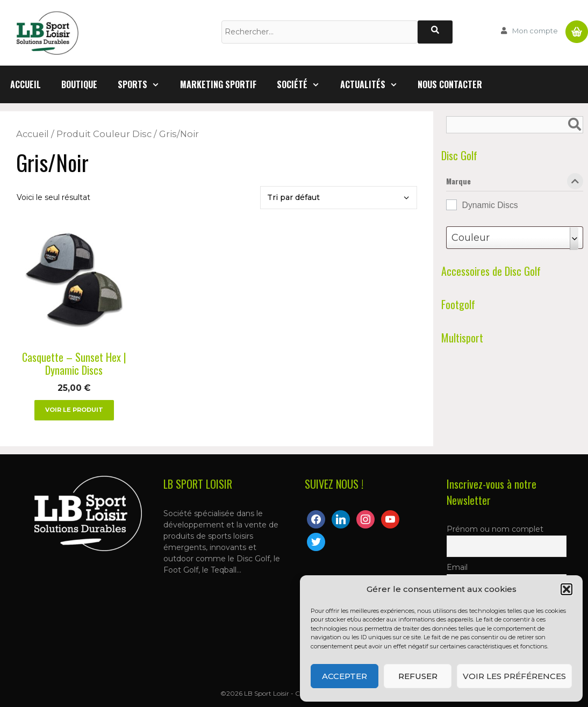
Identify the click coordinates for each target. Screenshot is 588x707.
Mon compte (535, 31)
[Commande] (339, 198)
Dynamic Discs (490, 205)
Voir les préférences (514, 676)
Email (457, 567)
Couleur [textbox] (471, 238)
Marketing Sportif (218, 84)
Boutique (79, 84)
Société (303, 84)
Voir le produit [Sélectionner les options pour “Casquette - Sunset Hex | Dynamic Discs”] (74, 410)
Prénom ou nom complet (495, 529)
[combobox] (515, 238)
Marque (515, 183)
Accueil (26, 84)
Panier (577, 27)
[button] (567, 589)
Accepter (345, 676)
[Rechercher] (435, 32)
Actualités (374, 84)
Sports (144, 84)
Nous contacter (450, 84)
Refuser (418, 676)
